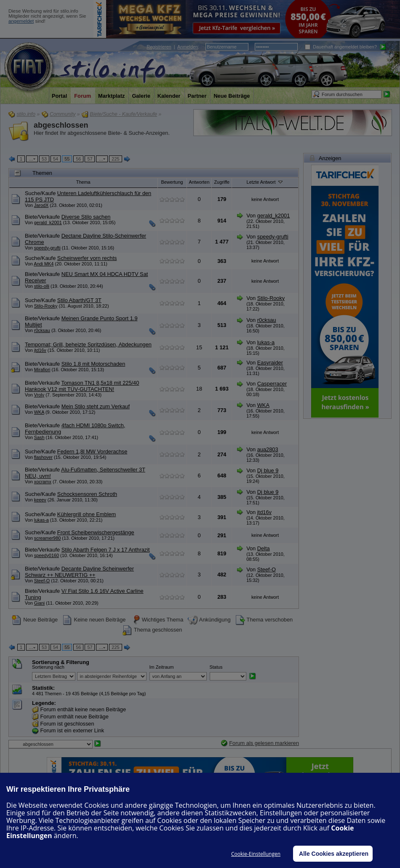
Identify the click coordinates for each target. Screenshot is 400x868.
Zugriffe (222, 182)
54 (56, 159)
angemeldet (21, 21)
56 (78, 159)
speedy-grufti (47, 248)
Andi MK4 (44, 264)
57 (90, 159)
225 (115, 159)
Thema (83, 182)
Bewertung (172, 182)
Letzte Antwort (265, 182)
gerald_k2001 (48, 222)
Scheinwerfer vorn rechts (87, 258)
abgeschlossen (61, 125)
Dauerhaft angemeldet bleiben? (341, 47)
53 (44, 159)
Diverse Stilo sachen (86, 217)
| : (173, 47)
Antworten (199, 182)
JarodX (41, 205)
